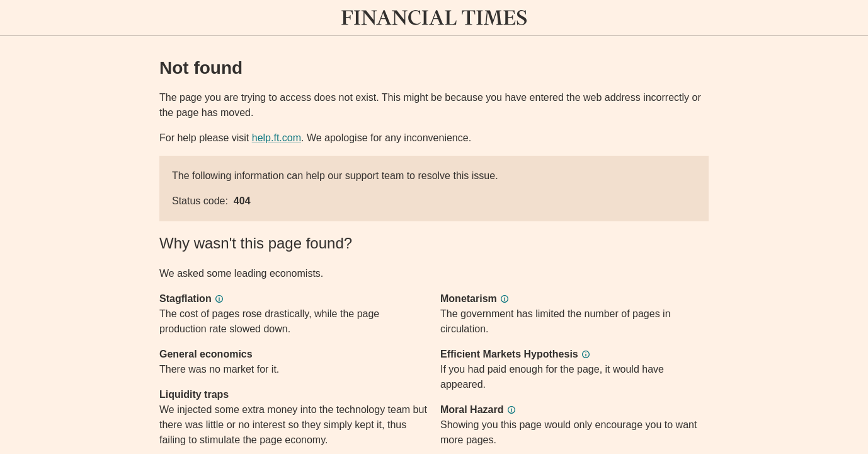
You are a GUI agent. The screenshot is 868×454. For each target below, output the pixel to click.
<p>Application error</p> (434, 227)
